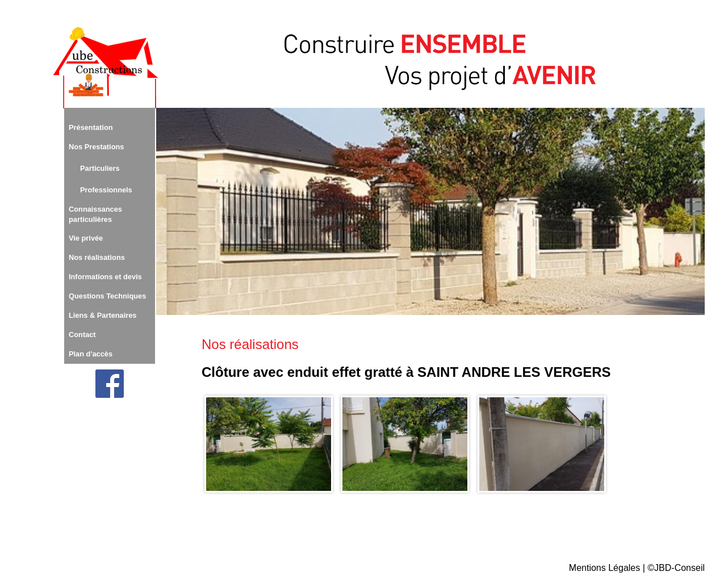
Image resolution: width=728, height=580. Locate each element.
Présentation (91, 127)
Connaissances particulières (95, 214)
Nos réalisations (97, 257)
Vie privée (86, 238)
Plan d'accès (91, 354)
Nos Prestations (96, 147)
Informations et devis (105, 277)
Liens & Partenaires (103, 315)
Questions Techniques (107, 296)
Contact (82, 335)
